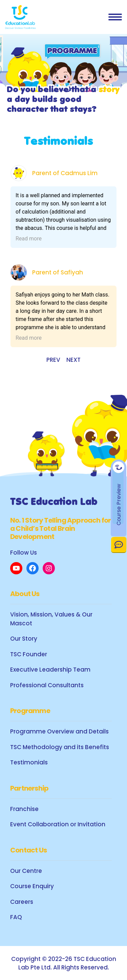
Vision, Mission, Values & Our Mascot (51, 619)
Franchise (24, 809)
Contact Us (119, 545)
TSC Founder (29, 654)
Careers (22, 902)
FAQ (16, 917)
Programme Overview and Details (59, 731)
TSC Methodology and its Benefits (60, 747)
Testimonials (29, 762)
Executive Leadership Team (50, 670)
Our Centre (26, 871)
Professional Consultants (47, 685)
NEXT (73, 360)
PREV (53, 360)
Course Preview (119, 505)
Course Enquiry (32, 886)
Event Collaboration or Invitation (58, 824)
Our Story (24, 639)
